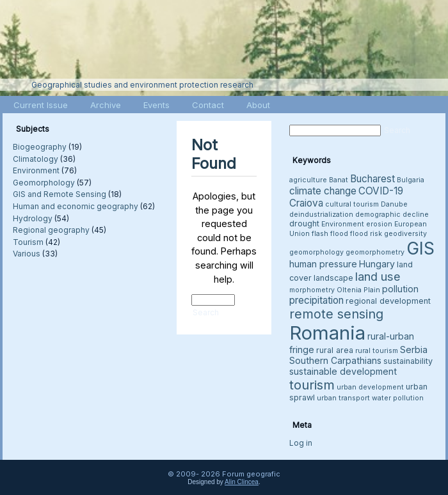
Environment (36, 170)
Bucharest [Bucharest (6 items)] (372, 179)
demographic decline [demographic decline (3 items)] (392, 215)
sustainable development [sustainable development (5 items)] (343, 371)
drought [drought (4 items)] (304, 224)
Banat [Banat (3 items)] (339, 180)
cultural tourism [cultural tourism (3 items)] (352, 204)
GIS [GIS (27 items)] (420, 248)
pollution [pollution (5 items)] (400, 289)
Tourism (28, 242)
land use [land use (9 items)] (378, 276)
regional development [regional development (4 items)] (388, 301)
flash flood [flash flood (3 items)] (330, 234)
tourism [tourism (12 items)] (312, 385)
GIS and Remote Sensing (60, 194)
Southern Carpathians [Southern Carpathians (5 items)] (335, 360)
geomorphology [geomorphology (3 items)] (316, 252)
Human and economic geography (76, 206)
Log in (301, 443)
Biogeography (40, 147)
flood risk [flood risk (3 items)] (366, 234)
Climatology (36, 159)
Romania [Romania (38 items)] (327, 333)
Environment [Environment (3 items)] (343, 224)
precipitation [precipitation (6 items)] (316, 300)
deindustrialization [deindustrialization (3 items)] (321, 215)
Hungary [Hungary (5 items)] (377, 264)
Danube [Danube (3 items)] (394, 204)
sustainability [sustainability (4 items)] (408, 361)
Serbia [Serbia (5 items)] (414, 350)
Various (27, 254)
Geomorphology (44, 183)
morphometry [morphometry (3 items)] (312, 290)
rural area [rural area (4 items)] (335, 350)
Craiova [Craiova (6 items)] (306, 203)
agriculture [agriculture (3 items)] (308, 180)
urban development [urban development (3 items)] (370, 387)
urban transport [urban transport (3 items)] (343, 398)
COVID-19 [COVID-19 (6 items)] (381, 191)
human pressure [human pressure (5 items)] (323, 264)
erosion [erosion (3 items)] (379, 224)
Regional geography (51, 230)
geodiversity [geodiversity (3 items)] (405, 234)
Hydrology (33, 218)
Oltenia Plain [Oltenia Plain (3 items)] (358, 290)
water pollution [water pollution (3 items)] (398, 398)
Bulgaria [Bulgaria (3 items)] (411, 180)
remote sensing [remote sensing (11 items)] (336, 314)
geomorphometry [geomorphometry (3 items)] (375, 252)
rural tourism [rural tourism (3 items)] (377, 351)
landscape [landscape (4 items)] (333, 278)
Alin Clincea (242, 482)
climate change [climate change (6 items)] (323, 191)
